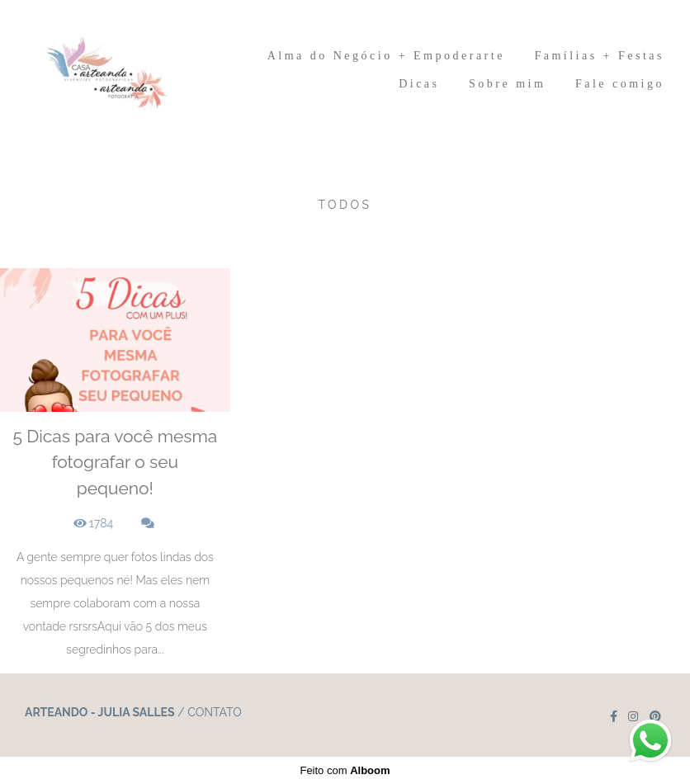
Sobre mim (507, 84)
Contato (215, 712)
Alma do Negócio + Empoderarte (386, 56)
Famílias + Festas (599, 56)
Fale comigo (620, 84)
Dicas (419, 84)
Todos (345, 205)
